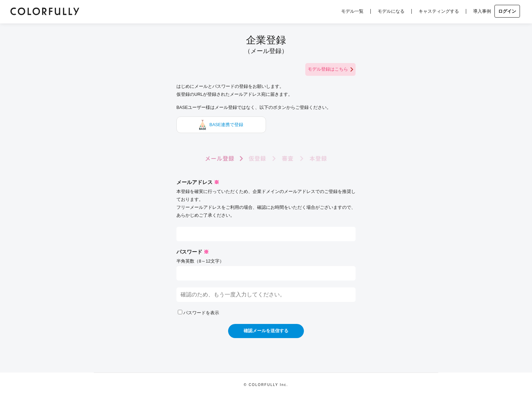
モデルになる (391, 11)
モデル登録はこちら (330, 69)
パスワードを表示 (198, 313)
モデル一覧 (352, 11)
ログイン (507, 11)
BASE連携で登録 (221, 125)
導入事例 (482, 11)
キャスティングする (439, 11)
